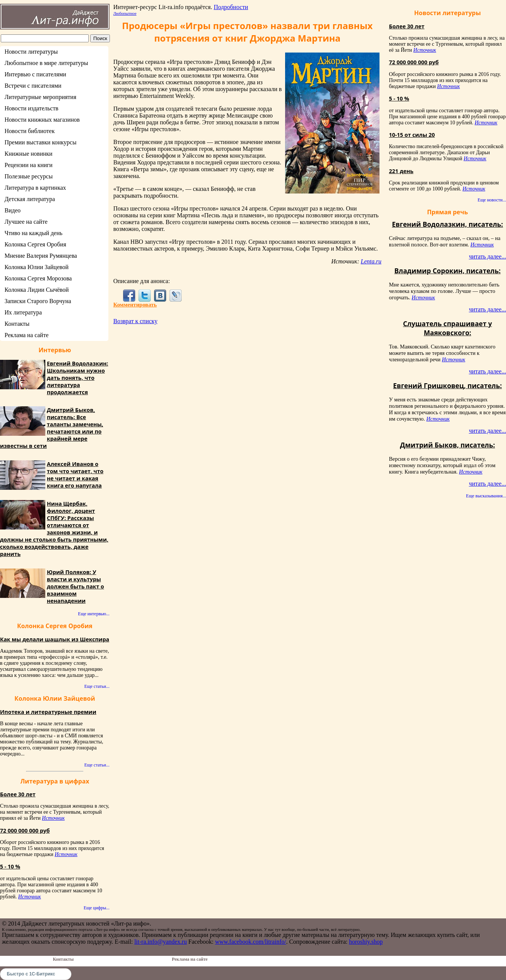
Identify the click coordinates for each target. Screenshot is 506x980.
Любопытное (125, 13)
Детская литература (30, 199)
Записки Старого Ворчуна (38, 301)
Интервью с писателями (35, 74)
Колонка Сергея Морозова (38, 278)
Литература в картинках (35, 188)
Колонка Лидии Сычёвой (37, 290)
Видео (12, 210)
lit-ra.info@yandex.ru (161, 942)
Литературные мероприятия (40, 97)
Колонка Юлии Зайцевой (37, 267)
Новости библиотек (30, 131)
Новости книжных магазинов (42, 120)
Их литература (23, 312)
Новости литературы (31, 52)
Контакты (17, 324)
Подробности (231, 7)
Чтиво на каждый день (33, 233)
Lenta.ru (371, 261)
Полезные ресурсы (29, 176)
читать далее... (487, 256)
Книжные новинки (29, 154)
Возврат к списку (135, 321)
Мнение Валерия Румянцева (41, 256)
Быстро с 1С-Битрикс (31, 974)
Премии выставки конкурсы (40, 142)
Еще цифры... (96, 908)
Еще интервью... (94, 614)
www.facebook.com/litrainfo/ (250, 942)
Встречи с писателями (33, 86)
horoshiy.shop (366, 942)
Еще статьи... (97, 686)
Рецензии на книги (29, 165)
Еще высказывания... (486, 496)
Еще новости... (492, 200)
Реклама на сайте (26, 335)
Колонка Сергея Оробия (35, 244)
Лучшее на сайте (26, 222)
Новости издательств (32, 108)
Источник (53, 818)
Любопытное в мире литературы (46, 63)
